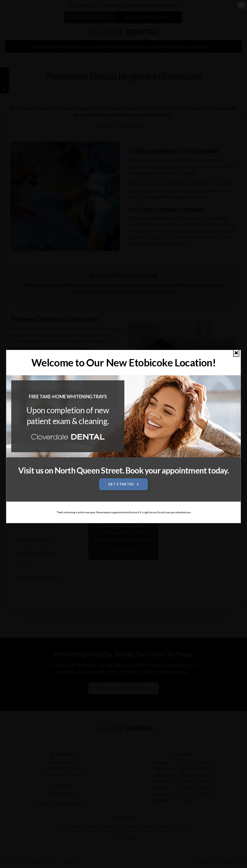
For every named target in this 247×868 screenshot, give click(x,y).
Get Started (121, 484)
